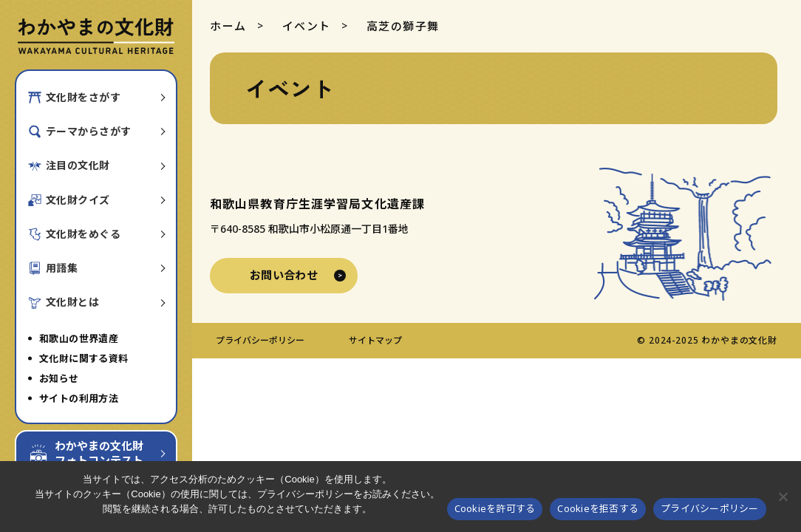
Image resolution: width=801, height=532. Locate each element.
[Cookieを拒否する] (783, 497)
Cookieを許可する (495, 508)
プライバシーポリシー (260, 340)
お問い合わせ (284, 275)
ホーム (228, 26)
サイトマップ (375, 340)
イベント (307, 26)
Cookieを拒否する (598, 508)
